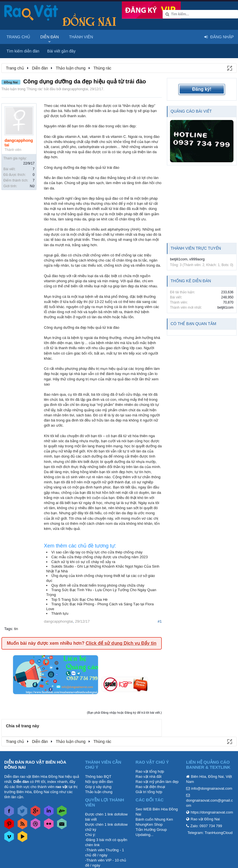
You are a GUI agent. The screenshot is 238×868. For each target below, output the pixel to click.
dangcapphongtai (75, 89)
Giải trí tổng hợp (149, 792)
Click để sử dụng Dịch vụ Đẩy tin (121, 643)
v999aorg (197, 259)
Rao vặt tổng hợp (150, 771)
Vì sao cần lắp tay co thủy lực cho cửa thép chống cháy (97, 552)
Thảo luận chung (99, 792)
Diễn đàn (50, 37)
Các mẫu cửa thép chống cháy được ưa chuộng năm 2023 (100, 557)
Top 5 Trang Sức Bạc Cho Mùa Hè (79, 600)
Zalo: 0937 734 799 (206, 826)
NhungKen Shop (149, 824)
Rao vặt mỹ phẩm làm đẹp (157, 782)
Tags (8, 629)
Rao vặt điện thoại (150, 787)
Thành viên (81, 37)
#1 (160, 621)
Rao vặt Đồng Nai (205, 819)
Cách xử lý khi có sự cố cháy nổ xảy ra (83, 562)
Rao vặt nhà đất (149, 777)
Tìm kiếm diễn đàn (23, 51)
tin (16, 629)
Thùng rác (35, 89)
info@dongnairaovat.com (212, 788)
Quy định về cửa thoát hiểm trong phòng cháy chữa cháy (98, 585)
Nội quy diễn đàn (99, 782)
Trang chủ (18, 37)
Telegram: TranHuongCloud (210, 833)
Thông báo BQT (98, 777)
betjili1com (179, 259)
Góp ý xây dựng (98, 787)
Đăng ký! (202, 89)
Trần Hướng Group (151, 830)
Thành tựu (60, 613)
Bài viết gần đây (61, 51)
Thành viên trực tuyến (196, 248)
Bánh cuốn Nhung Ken (154, 819)
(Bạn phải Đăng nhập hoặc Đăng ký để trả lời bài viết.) (124, 713)
